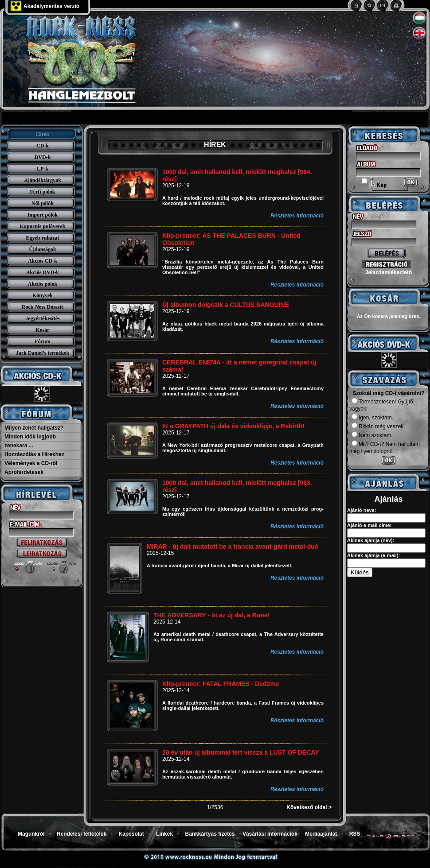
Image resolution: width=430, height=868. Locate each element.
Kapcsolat (131, 834)
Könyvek (43, 295)
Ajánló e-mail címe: (369, 525)
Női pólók (43, 203)
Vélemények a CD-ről (31, 463)
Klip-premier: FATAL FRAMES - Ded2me (221, 684)
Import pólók (43, 215)
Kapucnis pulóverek (43, 226)
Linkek (164, 834)
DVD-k (43, 157)
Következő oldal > (309, 807)
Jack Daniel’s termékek (43, 353)
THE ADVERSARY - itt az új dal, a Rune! (211, 615)
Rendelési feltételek (82, 834)
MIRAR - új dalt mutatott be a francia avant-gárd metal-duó (233, 546)
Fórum (42, 341)
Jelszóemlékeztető (389, 272)
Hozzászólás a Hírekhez (34, 454)
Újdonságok (42, 249)
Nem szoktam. (372, 435)
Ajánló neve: (362, 510)
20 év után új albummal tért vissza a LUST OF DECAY (240, 752)
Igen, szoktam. (372, 418)
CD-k (43, 146)
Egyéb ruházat (43, 238)
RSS (355, 834)
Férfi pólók (43, 192)
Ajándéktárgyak (43, 180)
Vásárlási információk (270, 834)
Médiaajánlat (321, 834)
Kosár (42, 330)
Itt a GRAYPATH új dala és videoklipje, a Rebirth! (233, 426)
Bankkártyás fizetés (210, 834)
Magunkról (31, 834)
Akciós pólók (43, 284)
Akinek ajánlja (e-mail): (373, 555)
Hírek (43, 134)
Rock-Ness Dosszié (43, 307)
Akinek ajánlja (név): (371, 540)
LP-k (43, 169)
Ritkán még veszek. (378, 426)
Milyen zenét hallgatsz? (34, 428)
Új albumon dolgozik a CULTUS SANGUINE (226, 305)
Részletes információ (297, 216)
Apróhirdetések (24, 472)
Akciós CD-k (43, 261)
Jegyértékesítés (42, 318)
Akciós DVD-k (43, 272)
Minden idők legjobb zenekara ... (30, 441)
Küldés (360, 572)
